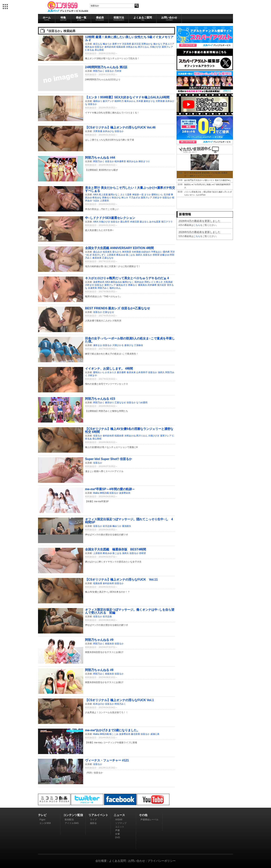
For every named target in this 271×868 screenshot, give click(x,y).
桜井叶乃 (119, 101)
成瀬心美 (155, 734)
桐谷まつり (144, 161)
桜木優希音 (120, 161)
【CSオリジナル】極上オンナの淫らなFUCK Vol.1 (119, 700)
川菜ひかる (118, 345)
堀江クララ (167, 222)
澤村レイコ (150, 282)
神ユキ (125, 198)
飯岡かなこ (114, 195)
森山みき (98, 252)
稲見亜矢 (107, 252)
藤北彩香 (135, 734)
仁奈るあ (90, 50)
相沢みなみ (132, 161)
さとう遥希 (126, 195)
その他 (143, 815)
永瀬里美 (92, 288)
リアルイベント (98, 815)
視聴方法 (119, 18)
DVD (118, 837)
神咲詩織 (104, 493)
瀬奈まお (98, 345)
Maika (96, 493)
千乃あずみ (135, 198)
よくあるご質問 (143, 18)
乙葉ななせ (108, 258)
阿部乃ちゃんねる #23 (100, 399)
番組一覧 (81, 18)
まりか (148, 195)
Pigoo (42, 820)
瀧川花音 (162, 285)
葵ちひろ (117, 252)
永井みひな (108, 131)
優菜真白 (142, 285)
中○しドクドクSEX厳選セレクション (110, 218)
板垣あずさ (122, 285)
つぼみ (96, 201)
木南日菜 (135, 222)
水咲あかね (132, 47)
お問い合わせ (169, 18)
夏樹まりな (149, 101)
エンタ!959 (45, 823)
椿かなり (158, 44)
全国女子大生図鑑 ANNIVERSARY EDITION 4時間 (119, 248)
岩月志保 (107, 526)
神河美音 (127, 252)
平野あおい (157, 252)
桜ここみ (114, 734)
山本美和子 (142, 372)
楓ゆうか (107, 44)
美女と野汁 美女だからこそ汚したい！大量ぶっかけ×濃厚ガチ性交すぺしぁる (130, 189)
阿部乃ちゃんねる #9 (99, 640)
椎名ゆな (97, 198)
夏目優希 (121, 372)
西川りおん (144, 47)
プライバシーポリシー (161, 861)
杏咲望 (156, 255)
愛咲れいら (157, 195)
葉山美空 (125, 222)
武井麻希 (152, 285)
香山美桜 (99, 50)
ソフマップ (121, 823)
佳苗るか (99, 47)
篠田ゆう (98, 101)
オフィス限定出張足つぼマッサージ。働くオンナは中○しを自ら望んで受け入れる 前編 (130, 611)
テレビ (42, 815)
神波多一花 (138, 195)
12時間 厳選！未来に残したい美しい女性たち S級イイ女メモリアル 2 (129, 38)
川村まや (157, 198)
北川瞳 (167, 195)
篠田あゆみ (116, 282)
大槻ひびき (155, 47)
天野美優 (160, 101)
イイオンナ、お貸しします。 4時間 (109, 368)
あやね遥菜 (155, 222)
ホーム (47, 18)
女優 (117, 834)
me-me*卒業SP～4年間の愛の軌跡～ (110, 489)
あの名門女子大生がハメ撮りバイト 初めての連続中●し (208, 180)
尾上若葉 (103, 195)
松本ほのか (99, 704)
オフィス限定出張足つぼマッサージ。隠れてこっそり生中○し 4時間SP (129, 521)
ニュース (119, 815)
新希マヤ (117, 44)
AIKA (96, 195)
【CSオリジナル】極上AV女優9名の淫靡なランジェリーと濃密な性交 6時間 (129, 430)
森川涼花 (136, 44)
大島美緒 (168, 282)
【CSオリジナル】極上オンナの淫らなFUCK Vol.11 (121, 579)
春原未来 (97, 258)
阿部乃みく (99, 71)
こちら (197, 225)
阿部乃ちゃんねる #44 (100, 157)
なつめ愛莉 (142, 403)
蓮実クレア (167, 47)
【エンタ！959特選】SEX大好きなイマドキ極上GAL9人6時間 (127, 97)
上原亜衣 (104, 201)
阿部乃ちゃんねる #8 (99, 670)
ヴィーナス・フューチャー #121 (107, 760)
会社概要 (101, 861)
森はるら (144, 222)
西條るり (107, 198)
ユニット (120, 827)
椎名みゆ (121, 255)
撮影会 (93, 823)
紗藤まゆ (165, 255)
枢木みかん (130, 101)
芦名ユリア (169, 44)
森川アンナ (108, 101)
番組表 (100, 18)
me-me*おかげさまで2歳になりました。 (113, 730)
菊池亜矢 (127, 526)
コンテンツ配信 (73, 815)
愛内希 (166, 252)
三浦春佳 (139, 345)
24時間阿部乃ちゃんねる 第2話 (106, 67)
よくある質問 (117, 861)
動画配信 (69, 820)
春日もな (98, 44)
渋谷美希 (127, 44)
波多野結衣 (99, 282)
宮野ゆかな (147, 44)
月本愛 (140, 101)
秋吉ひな (116, 198)
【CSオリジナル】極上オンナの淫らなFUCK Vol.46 (120, 127)
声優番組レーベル (149, 820)
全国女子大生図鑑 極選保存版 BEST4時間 (116, 549)
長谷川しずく (99, 255)
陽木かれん (115, 288)
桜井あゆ (90, 47)
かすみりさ (111, 372)
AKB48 (119, 820)
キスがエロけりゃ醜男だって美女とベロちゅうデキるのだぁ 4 (127, 278)
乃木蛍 (118, 71)
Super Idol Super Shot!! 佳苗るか (108, 459)
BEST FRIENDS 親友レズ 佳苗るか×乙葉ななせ (118, 308)
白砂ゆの (146, 252)
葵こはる (130, 255)
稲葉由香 (121, 47)
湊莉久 (139, 255)
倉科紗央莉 (110, 47)
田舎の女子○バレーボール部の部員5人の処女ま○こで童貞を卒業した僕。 (130, 340)
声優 (117, 830)
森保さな (129, 345)
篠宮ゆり (110, 403)
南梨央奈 (110, 644)
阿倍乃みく (120, 704)
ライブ (93, 820)
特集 (63, 18)
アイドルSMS (72, 823)
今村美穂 (136, 252)
